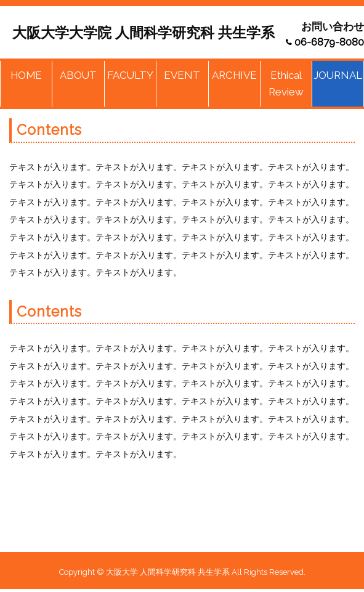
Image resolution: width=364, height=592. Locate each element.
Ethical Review (286, 83)
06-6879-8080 (329, 42)
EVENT (182, 75)
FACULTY (130, 75)
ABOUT (78, 75)
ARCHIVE (234, 75)
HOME (26, 75)
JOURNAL (338, 75)
